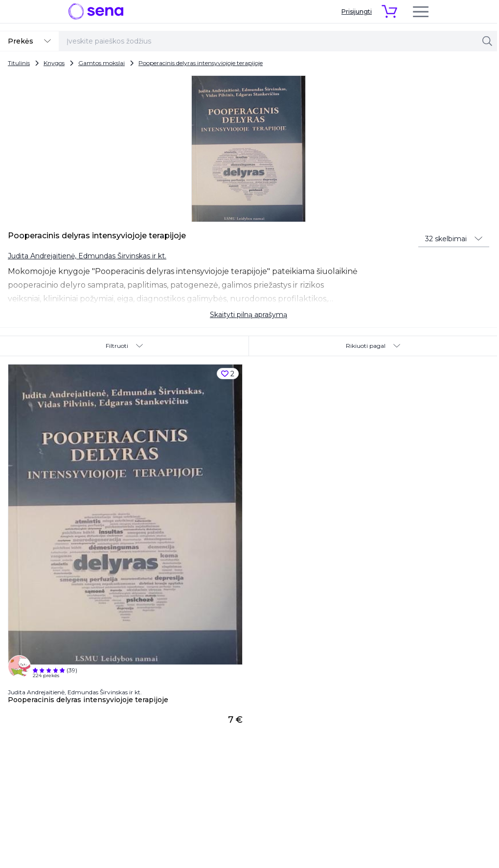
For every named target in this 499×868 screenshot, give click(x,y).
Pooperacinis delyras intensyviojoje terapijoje (201, 63)
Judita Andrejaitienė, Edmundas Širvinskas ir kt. (87, 256)
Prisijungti (357, 11)
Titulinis (19, 63)
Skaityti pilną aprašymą (249, 315)
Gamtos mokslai (102, 63)
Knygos (54, 63)
